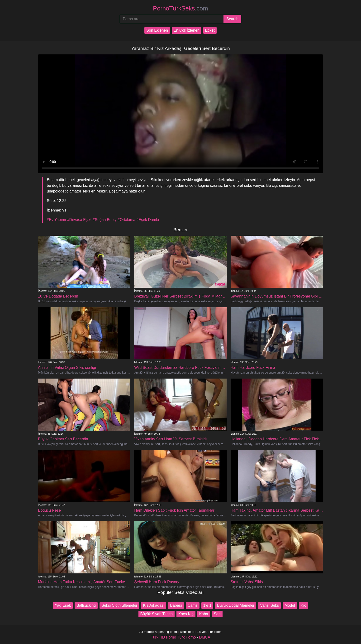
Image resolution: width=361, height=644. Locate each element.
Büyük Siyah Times (157, 614)
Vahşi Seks (269, 605)
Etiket (210, 30)
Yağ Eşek (63, 605)
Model (290, 605)
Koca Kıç (186, 614)
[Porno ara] (172, 19)
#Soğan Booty (105, 220)
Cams (193, 605)
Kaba (204, 614)
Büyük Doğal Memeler (236, 605)
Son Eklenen (157, 30)
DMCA (205, 637)
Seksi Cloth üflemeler (119, 605)
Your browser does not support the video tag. (180, 114)
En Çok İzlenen (187, 30)
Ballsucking (86, 605)
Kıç (303, 605)
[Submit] (232, 19)
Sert (217, 614)
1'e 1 (207, 605)
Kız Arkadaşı (154, 605)
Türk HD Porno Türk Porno (173, 637)
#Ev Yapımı (56, 220)
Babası (176, 605)
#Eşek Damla (148, 220)
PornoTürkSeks (180, 8)
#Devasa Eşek (79, 220)
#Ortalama (126, 220)
